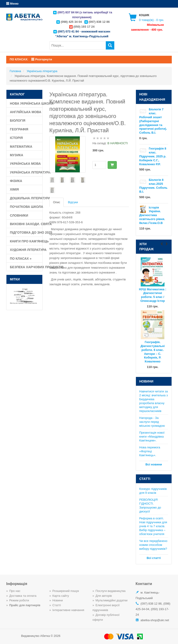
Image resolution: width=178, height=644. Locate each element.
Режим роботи (19, 600)
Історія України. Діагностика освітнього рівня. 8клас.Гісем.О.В (152, 215)
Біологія (18, 121)
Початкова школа (26, 207)
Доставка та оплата (23, 596)
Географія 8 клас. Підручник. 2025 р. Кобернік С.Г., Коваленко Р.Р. (153, 156)
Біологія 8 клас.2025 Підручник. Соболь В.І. (154, 186)
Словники (19, 215)
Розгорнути (42, 59)
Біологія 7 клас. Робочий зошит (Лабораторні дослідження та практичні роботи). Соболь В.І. (153, 121)
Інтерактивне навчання (68, 610)
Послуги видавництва (111, 591)
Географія (19, 129)
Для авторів (104, 596)
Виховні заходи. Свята (26, 224)
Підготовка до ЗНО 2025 (26, 232)
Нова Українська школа (26, 103)
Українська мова (25, 164)
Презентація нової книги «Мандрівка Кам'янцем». (152, 437)
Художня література (26, 250)
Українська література (26, 172)
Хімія (14, 189)
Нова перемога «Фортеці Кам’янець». (150, 451)
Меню (12, 4)
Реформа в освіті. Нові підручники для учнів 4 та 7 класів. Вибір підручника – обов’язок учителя (153, 526)
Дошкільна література (26, 198)
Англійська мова (26, 112)
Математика (21, 147)
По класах (21, 259)
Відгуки (73, 202)
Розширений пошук (66, 591)
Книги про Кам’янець (26, 241)
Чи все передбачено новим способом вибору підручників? (153, 545)
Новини (58, 600)
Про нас (15, 591)
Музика (17, 155)
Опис (57, 202)
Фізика (16, 181)
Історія (16, 138)
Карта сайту (61, 596)
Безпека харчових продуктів (26, 267)
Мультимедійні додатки (111, 600)
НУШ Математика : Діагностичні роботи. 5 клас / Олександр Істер (153, 295)
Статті (57, 605)
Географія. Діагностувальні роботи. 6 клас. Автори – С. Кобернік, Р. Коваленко (153, 352)
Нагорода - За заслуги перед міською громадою (152, 422)
